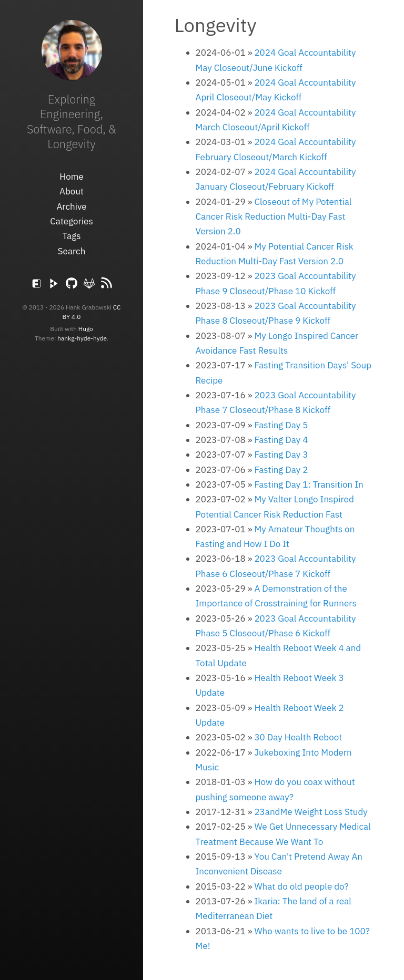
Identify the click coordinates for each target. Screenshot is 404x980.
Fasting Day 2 (281, 470)
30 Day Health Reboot (298, 737)
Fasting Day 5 (281, 425)
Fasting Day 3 (281, 455)
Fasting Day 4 (281, 440)
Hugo (86, 329)
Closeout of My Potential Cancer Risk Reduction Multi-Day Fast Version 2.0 (274, 217)
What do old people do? (301, 886)
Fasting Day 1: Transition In (309, 484)
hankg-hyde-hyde (82, 338)
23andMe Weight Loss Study (311, 812)
